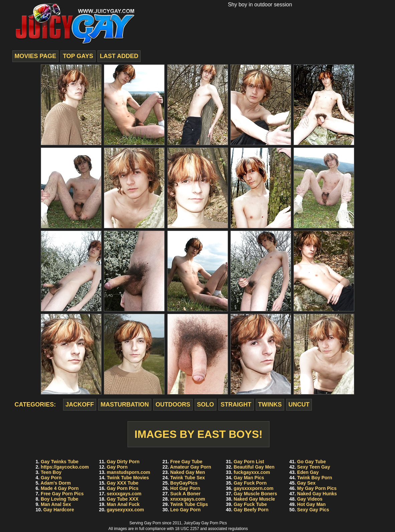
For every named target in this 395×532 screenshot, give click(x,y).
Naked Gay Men (188, 472)
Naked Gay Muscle (254, 499)
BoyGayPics (184, 483)
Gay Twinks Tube (60, 462)
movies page (36, 56)
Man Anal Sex (56, 504)
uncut (299, 405)
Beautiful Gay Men (254, 467)
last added (119, 56)
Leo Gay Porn (185, 510)
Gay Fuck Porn (250, 483)
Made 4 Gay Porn (60, 488)
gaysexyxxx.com (125, 510)
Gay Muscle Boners (255, 494)
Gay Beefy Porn (251, 510)
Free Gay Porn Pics (62, 494)
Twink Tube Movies (128, 478)
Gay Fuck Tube (250, 504)
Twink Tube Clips (189, 504)
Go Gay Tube (312, 462)
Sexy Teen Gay (314, 467)
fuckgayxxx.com (252, 472)
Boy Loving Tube (60, 499)
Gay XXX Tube (123, 483)
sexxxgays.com (124, 494)
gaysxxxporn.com (254, 488)
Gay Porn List (249, 462)
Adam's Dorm (56, 483)
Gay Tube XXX (123, 499)
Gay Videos (310, 499)
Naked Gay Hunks (317, 494)
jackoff (80, 405)
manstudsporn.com (129, 472)
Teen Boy (51, 472)
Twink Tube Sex (188, 478)
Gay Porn (51, 478)
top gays (78, 56)
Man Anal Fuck (123, 504)
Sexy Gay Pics (313, 510)
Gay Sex (306, 483)
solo (206, 405)
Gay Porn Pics (123, 488)
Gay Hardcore (59, 510)
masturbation (125, 405)
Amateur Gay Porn (190, 467)
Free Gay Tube (186, 462)
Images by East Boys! (199, 434)
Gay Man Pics (249, 478)
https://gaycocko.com (65, 467)
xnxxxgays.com (188, 499)
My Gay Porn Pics (317, 488)
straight (236, 405)
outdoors (173, 405)
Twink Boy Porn (315, 478)
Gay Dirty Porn (123, 462)
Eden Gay (308, 472)
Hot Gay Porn (185, 488)
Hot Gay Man (312, 504)
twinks (270, 405)
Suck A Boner (185, 494)
